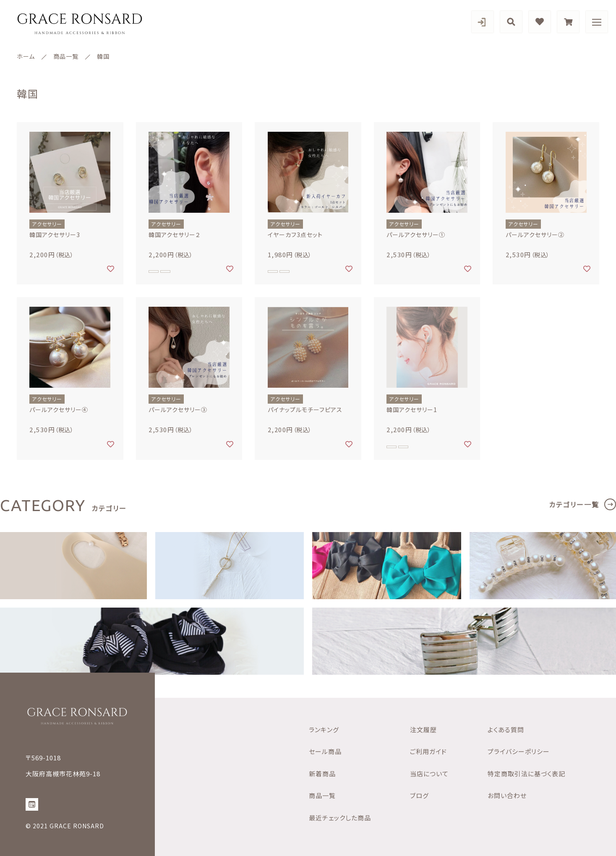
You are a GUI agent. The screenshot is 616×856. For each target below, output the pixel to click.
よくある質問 (506, 729)
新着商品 (322, 774)
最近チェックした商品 (340, 818)
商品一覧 (322, 795)
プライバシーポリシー (519, 751)
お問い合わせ (507, 795)
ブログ (419, 795)
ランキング (324, 729)
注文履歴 (423, 729)
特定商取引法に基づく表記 (526, 774)
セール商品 (325, 751)
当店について (429, 774)
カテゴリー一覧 (574, 504)
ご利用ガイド (428, 751)
